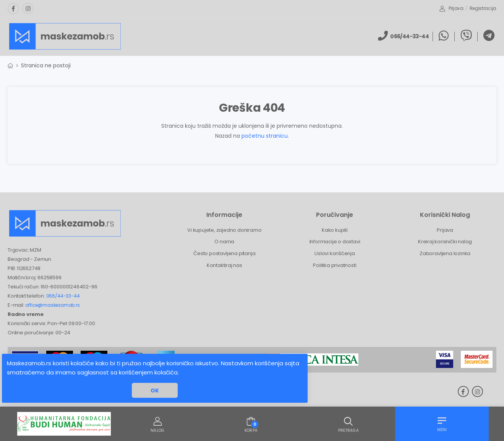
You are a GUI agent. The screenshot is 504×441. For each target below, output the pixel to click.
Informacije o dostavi (335, 242)
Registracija (483, 8)
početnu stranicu (265, 136)
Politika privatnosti (335, 265)
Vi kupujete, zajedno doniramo (224, 230)
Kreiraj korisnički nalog (445, 242)
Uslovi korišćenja (335, 253)
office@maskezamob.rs (52, 305)
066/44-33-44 (63, 296)
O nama (224, 242)
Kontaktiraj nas (224, 265)
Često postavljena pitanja (224, 253)
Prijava (451, 8)
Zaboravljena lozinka (445, 253)
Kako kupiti (335, 230)
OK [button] (155, 391)
